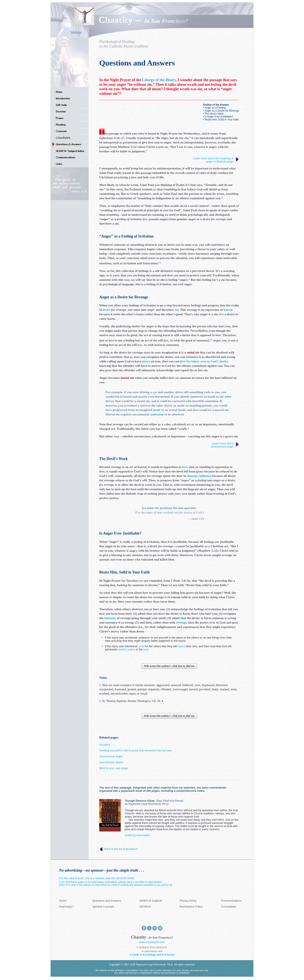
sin (176, 310)
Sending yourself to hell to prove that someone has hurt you (135, 750)
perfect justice (127, 649)
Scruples (105, 745)
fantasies (110, 618)
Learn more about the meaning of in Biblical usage (214, 160)
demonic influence (199, 476)
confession (157, 414)
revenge (181, 622)
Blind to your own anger (114, 768)
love (185, 467)
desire (107, 310)
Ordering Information (137, 835)
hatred (228, 310)
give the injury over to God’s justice (204, 361)
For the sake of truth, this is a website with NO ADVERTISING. (97, 878)
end (146, 649)
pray (141, 646)
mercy (146, 361)
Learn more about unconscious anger (222, 445)
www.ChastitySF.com (152, 942)
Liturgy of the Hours (159, 80)
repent (181, 646)
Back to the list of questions (121, 849)
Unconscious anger (111, 756)
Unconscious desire (111, 762)
